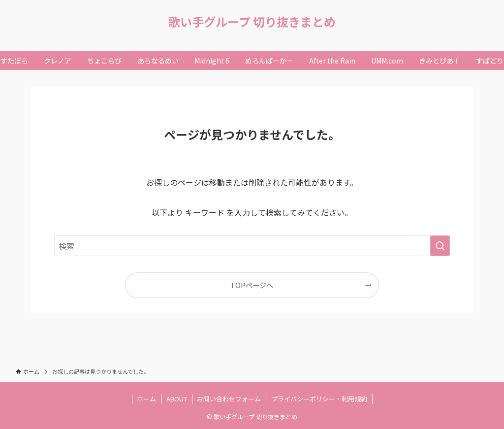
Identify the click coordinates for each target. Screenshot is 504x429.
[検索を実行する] (440, 246)
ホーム (146, 399)
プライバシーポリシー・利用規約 (319, 399)
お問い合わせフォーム (229, 399)
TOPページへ (252, 285)
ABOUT (177, 399)
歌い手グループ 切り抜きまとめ (252, 22)
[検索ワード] (252, 246)
